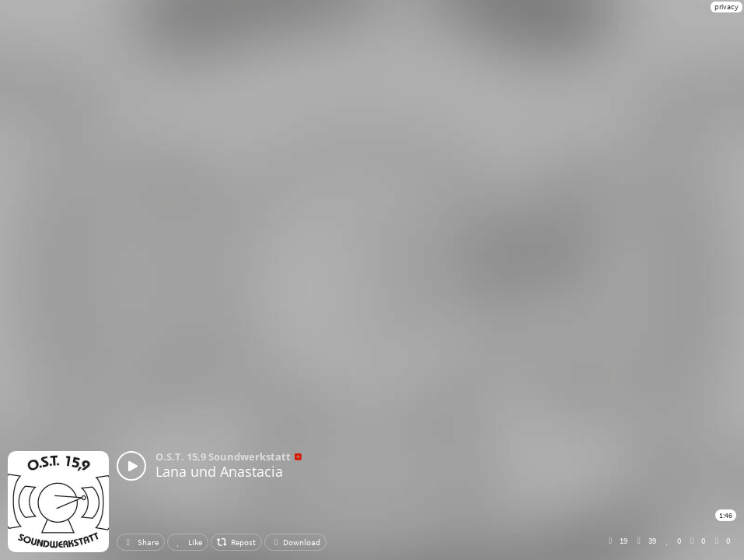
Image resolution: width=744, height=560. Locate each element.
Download (295, 542)
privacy (727, 7)
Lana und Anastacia (219, 471)
